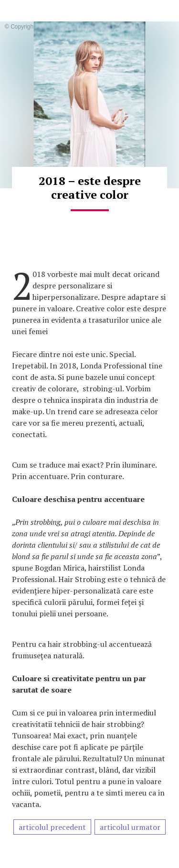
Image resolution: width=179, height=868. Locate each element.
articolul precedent (52, 827)
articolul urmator (130, 827)
